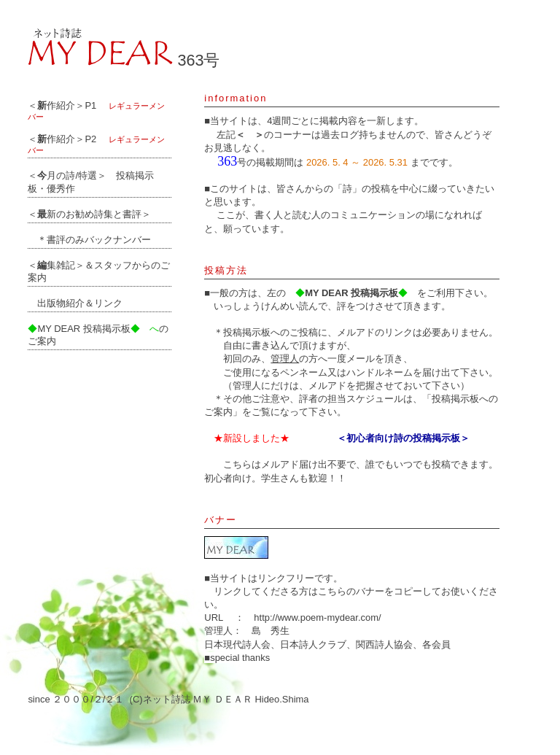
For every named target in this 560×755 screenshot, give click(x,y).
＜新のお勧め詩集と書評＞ (89, 214)
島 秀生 (271, 631)
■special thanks (237, 658)
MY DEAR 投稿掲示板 (79, 329)
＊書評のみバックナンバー (89, 240)
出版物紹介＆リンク (75, 303)
